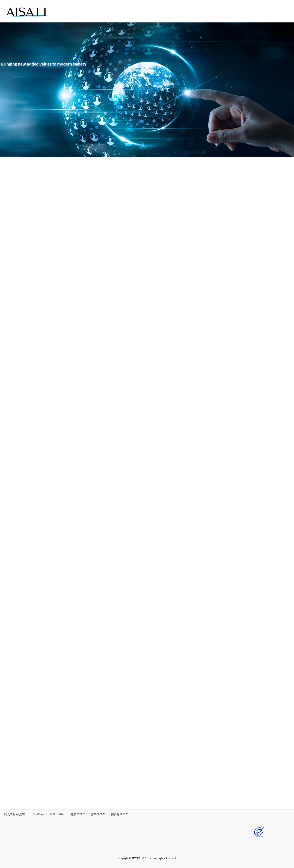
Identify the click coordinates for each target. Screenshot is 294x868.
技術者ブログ (120, 814)
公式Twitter (57, 814)
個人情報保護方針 (16, 814)
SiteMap (38, 814)
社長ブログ (78, 814)
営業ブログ (98, 814)
